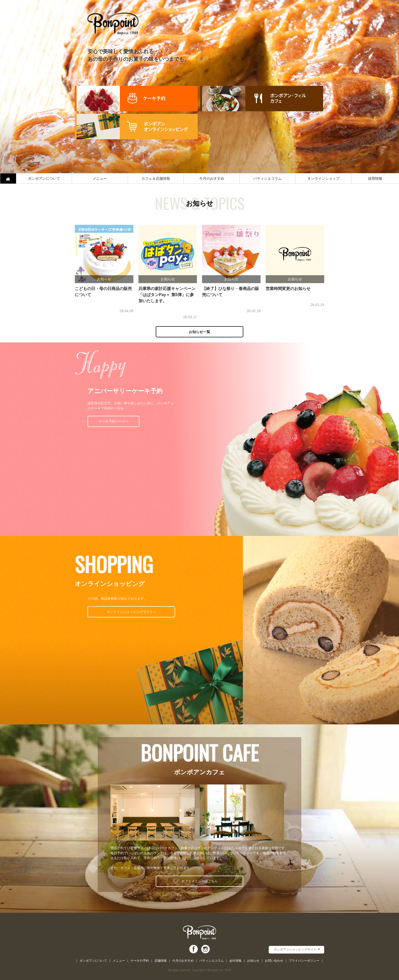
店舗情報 (161, 961)
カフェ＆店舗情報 (156, 178)
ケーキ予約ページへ (114, 421)
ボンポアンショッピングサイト (295, 949)
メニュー (100, 178)
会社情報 (235, 961)
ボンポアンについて (44, 178)
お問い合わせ (274, 961)
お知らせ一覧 (199, 332)
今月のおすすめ (212, 178)
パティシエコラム (267, 178)
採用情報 (375, 178)
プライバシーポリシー (304, 961)
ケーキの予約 (140, 961)
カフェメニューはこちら (200, 881)
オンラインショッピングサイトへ (131, 612)
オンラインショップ (323, 178)
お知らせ (253, 961)
